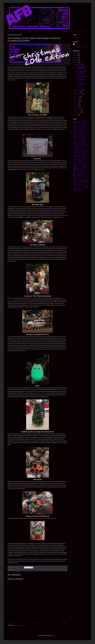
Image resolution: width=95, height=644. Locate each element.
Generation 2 (77, 141)
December (79, 64)
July (77, 99)
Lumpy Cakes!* (80, 87)
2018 (76, 58)
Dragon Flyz (76, 133)
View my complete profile (79, 47)
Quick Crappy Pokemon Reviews (80, 164)
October (78, 92)
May (78, 103)
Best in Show (77, 125)
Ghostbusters (43, 570)
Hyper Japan (84, 148)
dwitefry (77, 44)
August (78, 96)
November (79, 90)
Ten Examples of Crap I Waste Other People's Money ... (82, 68)
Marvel (86, 151)
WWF (79, 191)
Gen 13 (75, 140)
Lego (82, 150)
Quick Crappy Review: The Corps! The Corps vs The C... (82, 73)
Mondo (75, 153)
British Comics (83, 127)
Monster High (81, 153)
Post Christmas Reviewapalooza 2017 (80, 162)
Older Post (64, 623)
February (79, 110)
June (78, 101)
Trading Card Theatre (82, 184)
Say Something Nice (82, 171)
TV (74, 187)
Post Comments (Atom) (20, 625)
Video (79, 187)
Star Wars (54, 570)
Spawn (83, 176)
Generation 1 (83, 140)
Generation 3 (84, 141)
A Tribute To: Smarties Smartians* (82, 77)
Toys (61, 570)
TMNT (58, 570)
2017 (76, 60)
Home (38, 623)
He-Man (81, 146)
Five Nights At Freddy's (82, 138)
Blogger (54, 636)
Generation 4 (77, 143)
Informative (76, 150)
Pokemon (49, 570)
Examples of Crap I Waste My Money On (30, 570)
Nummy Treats (80, 154)
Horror (79, 148)
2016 (76, 62)
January (78, 112)
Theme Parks (78, 181)
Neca (86, 153)
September (79, 94)
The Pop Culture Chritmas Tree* (81, 84)
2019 (76, 56)
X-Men (82, 191)
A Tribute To (83, 122)
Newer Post (11, 623)
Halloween (76, 146)
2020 (76, 53)
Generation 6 (77, 145)
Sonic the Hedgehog (80, 173)
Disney (19, 570)
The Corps (77, 179)
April (78, 105)
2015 (76, 115)
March (78, 107)
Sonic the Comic (78, 172)
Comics (75, 130)
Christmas (14, 570)
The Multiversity (84, 179)
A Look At (76, 121)
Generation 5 (84, 143)
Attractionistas (84, 123)
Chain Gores (77, 128)
